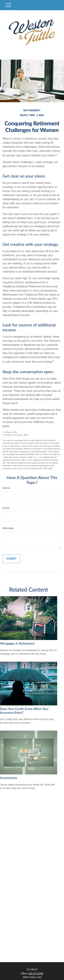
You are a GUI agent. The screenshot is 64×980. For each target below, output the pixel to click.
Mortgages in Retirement (17, 643)
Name (6, 488)
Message (8, 528)
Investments (9, 778)
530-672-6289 (36, 974)
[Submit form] (11, 559)
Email (6, 508)
